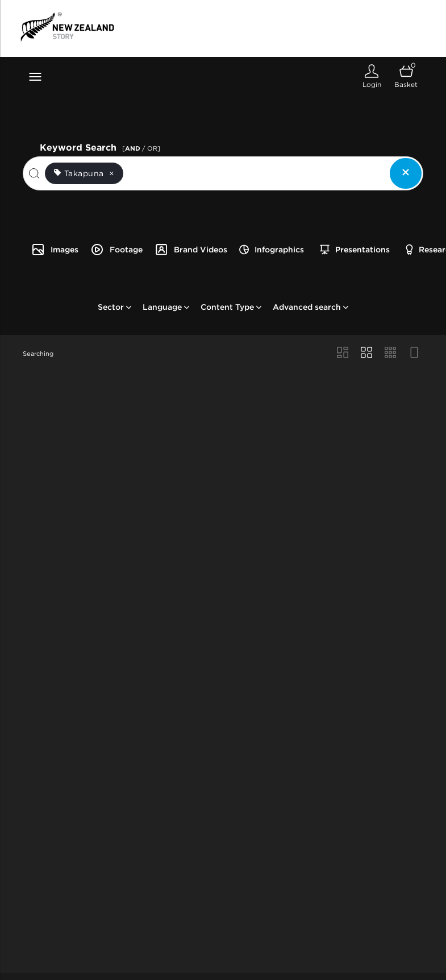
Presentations (355, 250)
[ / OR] (141, 148)
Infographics (272, 250)
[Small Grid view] (390, 354)
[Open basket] (406, 76)
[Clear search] (406, 173)
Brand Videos (191, 250)
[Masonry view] (343, 354)
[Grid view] (366, 354)
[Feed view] (414, 354)
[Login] (372, 76)
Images (55, 250)
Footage (116, 250)
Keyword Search (102, 146)
